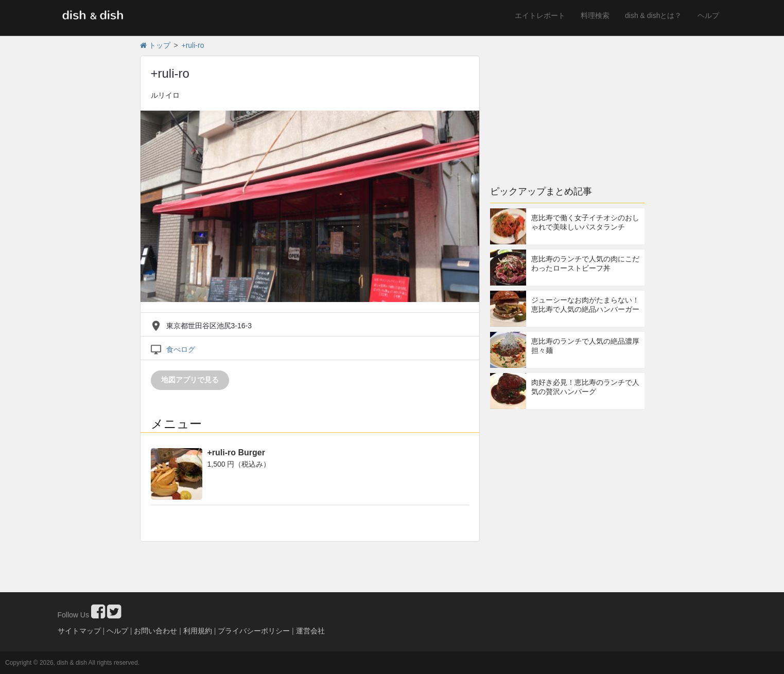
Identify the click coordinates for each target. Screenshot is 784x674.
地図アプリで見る (190, 380)
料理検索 (595, 15)
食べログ (181, 349)
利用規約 (198, 631)
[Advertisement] (567, 105)
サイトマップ (79, 631)
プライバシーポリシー (254, 631)
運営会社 (310, 631)
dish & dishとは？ (653, 15)
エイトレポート (540, 15)
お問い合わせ (155, 631)
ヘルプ (708, 15)
